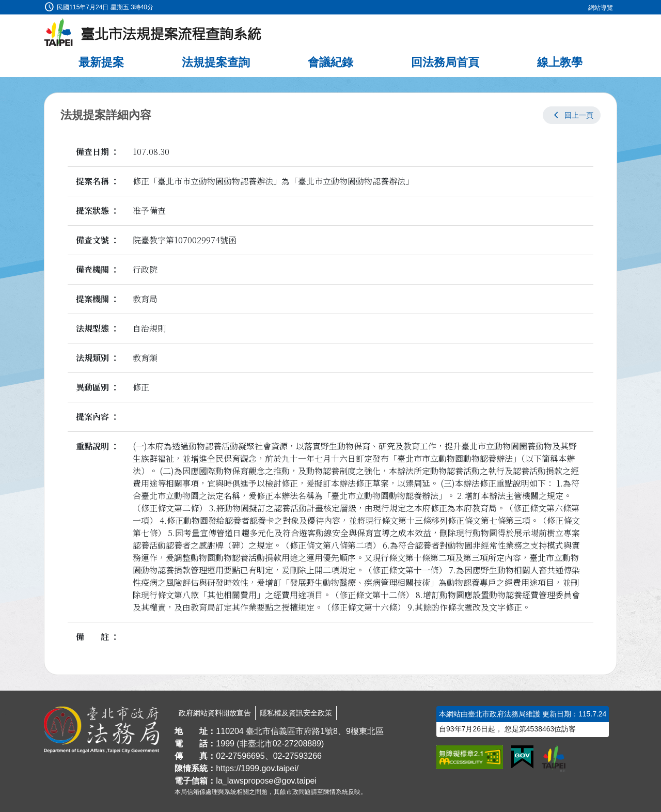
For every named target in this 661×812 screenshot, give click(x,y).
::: (3, 6)
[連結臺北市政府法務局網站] (101, 730)
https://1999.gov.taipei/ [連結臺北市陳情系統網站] (257, 768)
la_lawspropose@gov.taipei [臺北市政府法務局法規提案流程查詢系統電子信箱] (266, 781)
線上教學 (560, 62)
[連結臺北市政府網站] (554, 759)
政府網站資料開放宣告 (215, 713)
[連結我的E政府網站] (522, 757)
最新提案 (101, 62)
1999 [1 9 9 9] (225, 744)
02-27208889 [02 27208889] (297, 744)
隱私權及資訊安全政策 (296, 713)
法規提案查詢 (216, 62)
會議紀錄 (330, 62)
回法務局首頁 (445, 62)
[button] (572, 115)
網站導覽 (601, 8)
